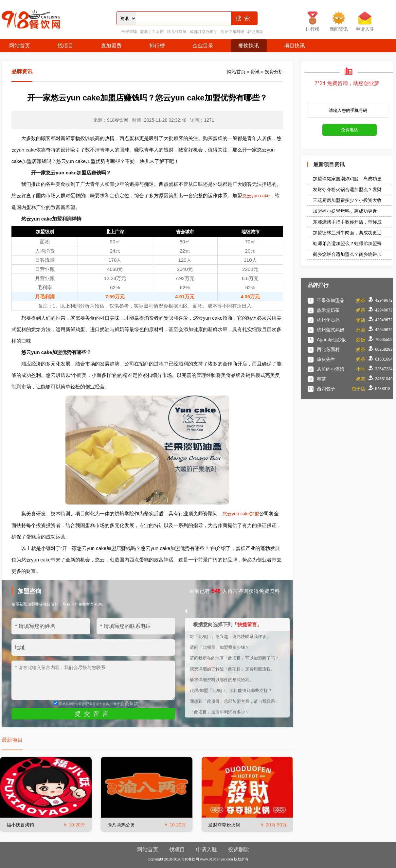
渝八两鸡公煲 (121, 825)
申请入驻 (207, 850)
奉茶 (321, 379)
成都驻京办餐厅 (204, 32)
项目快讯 (295, 46)
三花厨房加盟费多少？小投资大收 (347, 200)
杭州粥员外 (328, 320)
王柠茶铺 (129, 32)
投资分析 (274, 72)
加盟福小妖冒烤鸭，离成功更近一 (347, 211)
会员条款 (129, 703)
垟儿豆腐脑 (177, 32)
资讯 (255, 72)
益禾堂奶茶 (328, 310)
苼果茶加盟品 (331, 300)
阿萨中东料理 (232, 32)
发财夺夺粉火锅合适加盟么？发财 (347, 189)
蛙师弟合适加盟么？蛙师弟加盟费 (347, 243)
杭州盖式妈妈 (331, 330)
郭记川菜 (255, 32)
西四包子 (326, 389)
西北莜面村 (328, 349)
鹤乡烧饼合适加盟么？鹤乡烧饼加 (347, 254)
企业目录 (203, 46)
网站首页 (20, 46)
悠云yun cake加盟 (241, 514)
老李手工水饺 (152, 32)
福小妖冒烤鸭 (20, 825)
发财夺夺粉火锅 (224, 825)
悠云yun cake (256, 196)
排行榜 (157, 46)
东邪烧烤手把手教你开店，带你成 (347, 222)
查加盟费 (111, 46)
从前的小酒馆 (331, 369)
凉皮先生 (326, 359)
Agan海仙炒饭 (331, 340)
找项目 (65, 46)
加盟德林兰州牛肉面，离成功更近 (347, 233)
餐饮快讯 (249, 46)
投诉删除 (239, 850)
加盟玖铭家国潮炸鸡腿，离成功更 (347, 179)
